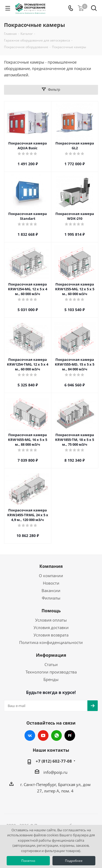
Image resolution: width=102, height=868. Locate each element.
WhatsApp (56, 735)
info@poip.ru (55, 772)
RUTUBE (70, 735)
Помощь (51, 611)
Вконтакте (30, 735)
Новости (51, 583)
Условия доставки (51, 627)
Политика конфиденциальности (51, 642)
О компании (51, 576)
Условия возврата (51, 635)
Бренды (51, 679)
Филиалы (51, 598)
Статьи (51, 664)
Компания (51, 566)
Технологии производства (51, 672)
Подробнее (74, 861)
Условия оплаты (51, 620)
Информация (51, 655)
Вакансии (51, 590)
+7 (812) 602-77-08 (54, 761)
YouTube (43, 735)
